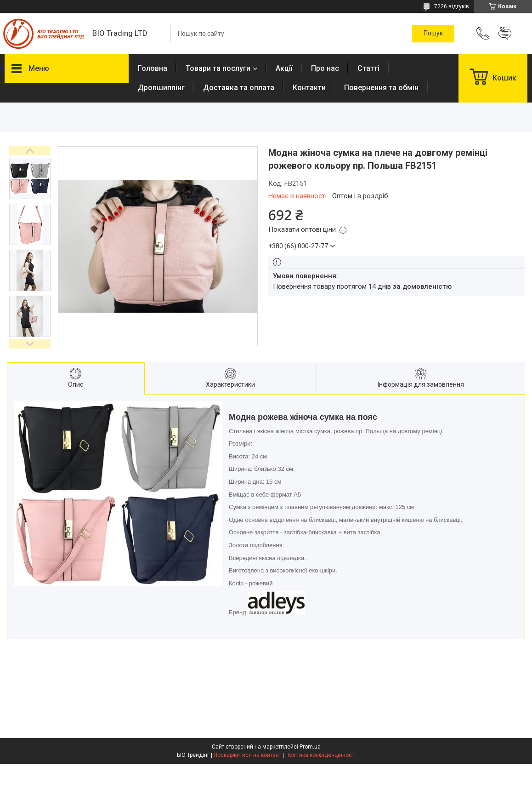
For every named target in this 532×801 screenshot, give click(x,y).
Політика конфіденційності (320, 755)
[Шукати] (433, 34)
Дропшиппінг (161, 88)
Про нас (325, 68)
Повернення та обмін (381, 88)
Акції (284, 68)
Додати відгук (505, 34)
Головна (153, 68)
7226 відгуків (452, 6)
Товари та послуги (218, 68)
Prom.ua (310, 747)
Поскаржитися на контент (247, 755)
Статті (368, 68)
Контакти (309, 88)
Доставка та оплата (239, 88)
